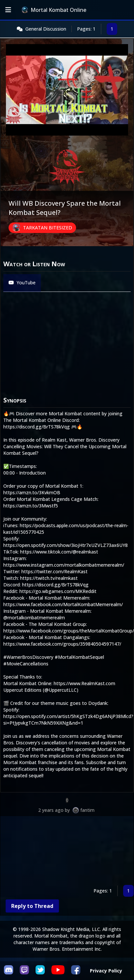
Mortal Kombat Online (54, 10)
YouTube (22, 283)
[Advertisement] (62, 852)
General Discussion (46, 29)
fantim (87, 810)
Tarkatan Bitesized (48, 228)
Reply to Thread (32, 906)
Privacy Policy (106, 971)
